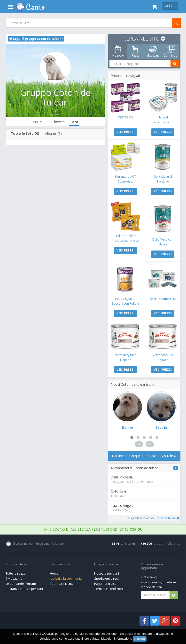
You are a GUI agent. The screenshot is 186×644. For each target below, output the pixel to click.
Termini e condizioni (109, 589)
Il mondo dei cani (18, 564)
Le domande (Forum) (21, 584)
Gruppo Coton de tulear (55, 97)
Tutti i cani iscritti (62, 584)
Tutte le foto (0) (25, 133)
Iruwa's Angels (122, 506)
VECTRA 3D (125, 117)
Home (54, 573)
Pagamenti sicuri (106, 584)
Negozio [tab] (118, 51)
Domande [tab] (170, 51)
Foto (74, 122)
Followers (57, 122)
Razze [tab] (136, 51)
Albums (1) (53, 133)
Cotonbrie (118, 491)
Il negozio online (106, 564)
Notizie (38, 122)
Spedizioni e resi (106, 578)
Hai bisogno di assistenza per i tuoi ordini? (93, 529)
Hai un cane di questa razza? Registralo (144, 456)
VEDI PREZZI (125, 132)
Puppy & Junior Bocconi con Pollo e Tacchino (125, 304)
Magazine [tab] (153, 51)
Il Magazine (14, 578)
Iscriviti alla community (66, 578)
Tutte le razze (16, 573)
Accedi (170, 6)
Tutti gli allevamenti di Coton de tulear (151, 518)
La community (60, 564)
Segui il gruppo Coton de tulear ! (36, 39)
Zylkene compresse (163, 299)
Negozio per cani (107, 573)
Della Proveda (121, 477)
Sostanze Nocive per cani (24, 589)
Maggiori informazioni (116, 639)
